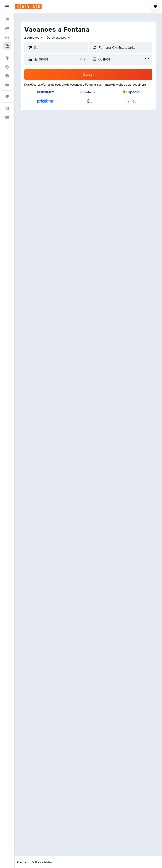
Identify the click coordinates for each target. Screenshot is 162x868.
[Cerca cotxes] (7, 37)
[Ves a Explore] (7, 58)
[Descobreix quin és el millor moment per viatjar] (7, 76)
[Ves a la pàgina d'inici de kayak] (28, 7)
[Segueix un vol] (7, 67)
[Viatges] (7, 97)
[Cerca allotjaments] (7, 28)
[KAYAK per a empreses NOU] (7, 85)
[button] (7, 7)
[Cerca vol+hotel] (7, 46)
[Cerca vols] (7, 19)
